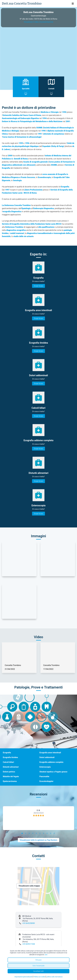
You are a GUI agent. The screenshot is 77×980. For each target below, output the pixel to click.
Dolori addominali (47, 757)
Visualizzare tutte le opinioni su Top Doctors (38, 840)
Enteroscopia (45, 767)
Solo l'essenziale (38, 966)
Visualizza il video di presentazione (38, 22)
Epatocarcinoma (10, 781)
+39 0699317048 (29, 944)
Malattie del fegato (11, 776)
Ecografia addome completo (51, 762)
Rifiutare (38, 960)
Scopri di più (38, 286)
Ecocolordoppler (46, 781)
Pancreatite (44, 776)
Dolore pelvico (9, 772)
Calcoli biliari (8, 762)
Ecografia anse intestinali (50, 753)
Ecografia (7, 753)
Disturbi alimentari (11, 767)
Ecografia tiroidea (10, 757)
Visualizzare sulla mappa (29, 886)
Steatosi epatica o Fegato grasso (53, 772)
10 (55, 834)
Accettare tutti (39, 971)
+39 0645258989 (29, 923)
